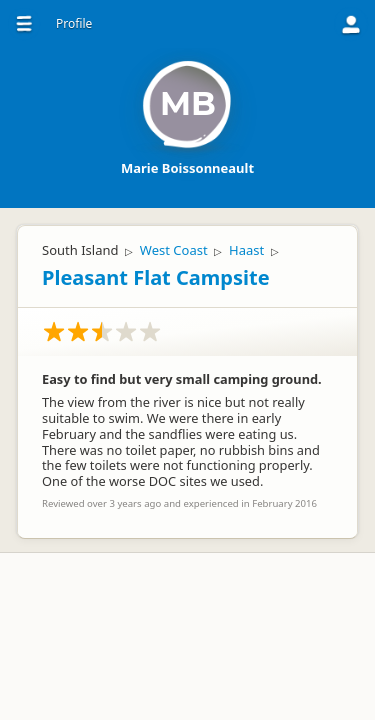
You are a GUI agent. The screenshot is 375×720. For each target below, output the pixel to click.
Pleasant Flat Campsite (156, 277)
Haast (246, 250)
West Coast (174, 250)
